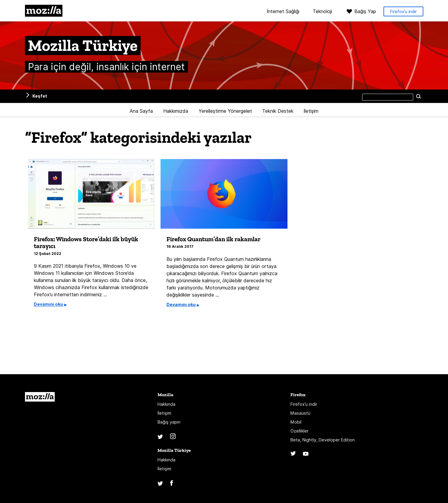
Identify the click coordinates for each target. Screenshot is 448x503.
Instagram (173, 439)
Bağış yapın (169, 425)
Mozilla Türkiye (174, 453)
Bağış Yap (365, 11)
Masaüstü (300, 416)
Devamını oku (48, 307)
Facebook (172, 486)
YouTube (306, 456)
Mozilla (44, 11)
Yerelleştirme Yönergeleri (225, 111)
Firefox (298, 397)
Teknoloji (322, 12)
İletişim (311, 111)
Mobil (296, 425)
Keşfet (40, 96)
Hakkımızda (176, 111)
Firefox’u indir (403, 11)
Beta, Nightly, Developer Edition (323, 442)
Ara (419, 96)
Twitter (160, 439)
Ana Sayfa (141, 111)
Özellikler (300, 434)
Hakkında (166, 407)
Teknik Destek (278, 111)
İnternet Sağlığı (283, 12)
